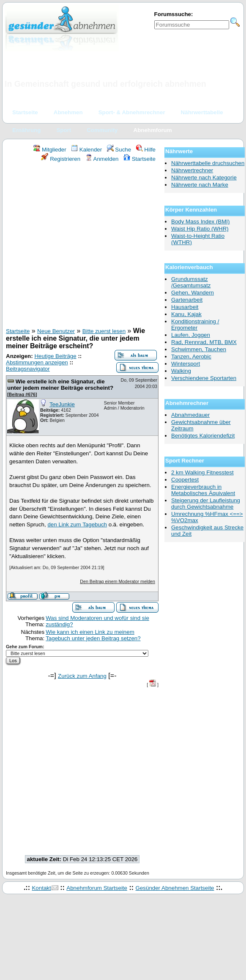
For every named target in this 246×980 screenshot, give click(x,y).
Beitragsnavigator (28, 369)
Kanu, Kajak (186, 314)
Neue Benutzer (56, 331)
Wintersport (186, 364)
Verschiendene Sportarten (204, 378)
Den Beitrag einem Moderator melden (118, 581)
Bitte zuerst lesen (104, 331)
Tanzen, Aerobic (191, 356)
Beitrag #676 (22, 394)
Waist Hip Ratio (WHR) (200, 229)
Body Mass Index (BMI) (201, 222)
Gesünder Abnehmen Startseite (175, 888)
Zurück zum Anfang (82, 676)
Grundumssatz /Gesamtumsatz (191, 282)
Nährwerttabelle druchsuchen (208, 163)
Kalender (86, 150)
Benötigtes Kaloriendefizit (203, 436)
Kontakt (41, 888)
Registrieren (61, 159)
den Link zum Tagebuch (77, 524)
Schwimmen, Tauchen (199, 349)
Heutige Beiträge (55, 356)
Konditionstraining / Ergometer (195, 325)
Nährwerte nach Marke (200, 185)
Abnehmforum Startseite (97, 888)
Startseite (139, 159)
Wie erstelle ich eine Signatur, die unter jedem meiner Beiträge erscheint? (60, 385)
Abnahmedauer (190, 415)
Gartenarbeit (187, 300)
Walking (181, 371)
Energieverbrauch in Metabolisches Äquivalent (203, 490)
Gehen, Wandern (193, 293)
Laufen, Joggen (191, 335)
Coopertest (185, 480)
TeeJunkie (62, 404)
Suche (119, 150)
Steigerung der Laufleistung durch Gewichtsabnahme (206, 504)
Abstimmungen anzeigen (37, 362)
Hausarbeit (185, 307)
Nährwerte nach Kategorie (204, 178)
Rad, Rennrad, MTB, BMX (204, 342)
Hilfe (146, 150)
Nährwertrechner (192, 170)
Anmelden (102, 159)
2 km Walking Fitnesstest (202, 472)
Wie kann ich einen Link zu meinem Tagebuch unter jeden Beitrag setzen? (93, 635)
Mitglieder (50, 150)
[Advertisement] (79, 246)
